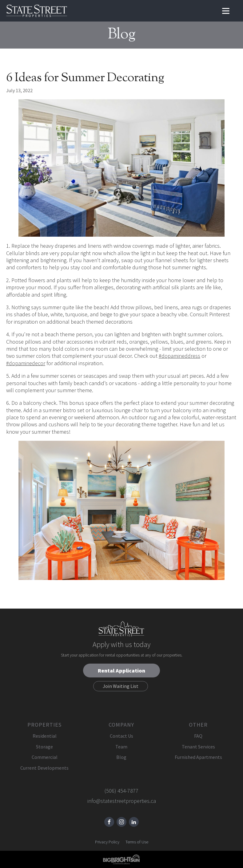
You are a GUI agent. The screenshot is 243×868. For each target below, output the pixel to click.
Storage (44, 747)
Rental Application (121, 671)
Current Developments (44, 768)
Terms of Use (137, 842)
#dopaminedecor (26, 363)
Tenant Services (198, 747)
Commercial (45, 757)
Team (121, 747)
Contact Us (121, 736)
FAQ (198, 736)
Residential (45, 736)
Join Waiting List (121, 686)
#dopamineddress (179, 356)
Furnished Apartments (198, 757)
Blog (121, 757)
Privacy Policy (107, 842)
